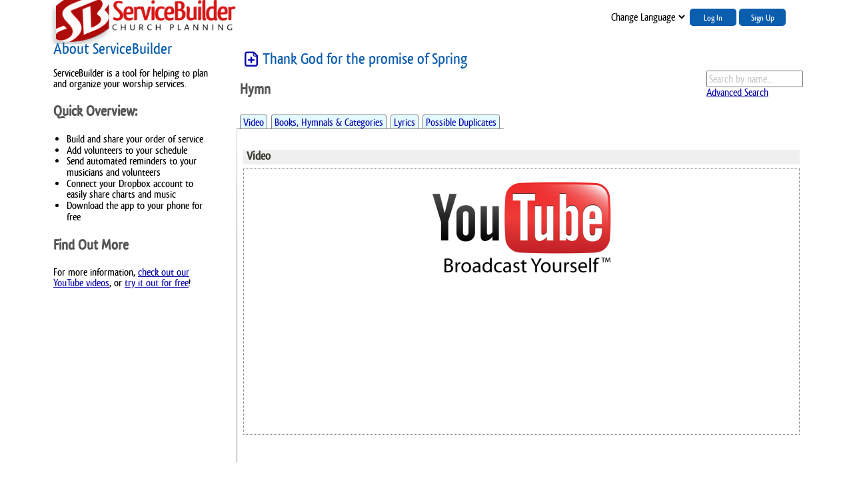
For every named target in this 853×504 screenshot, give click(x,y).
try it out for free (157, 283)
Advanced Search (737, 92)
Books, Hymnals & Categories (329, 122)
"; (647, 17)
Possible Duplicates (461, 122)
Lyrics (405, 122)
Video (254, 122)
